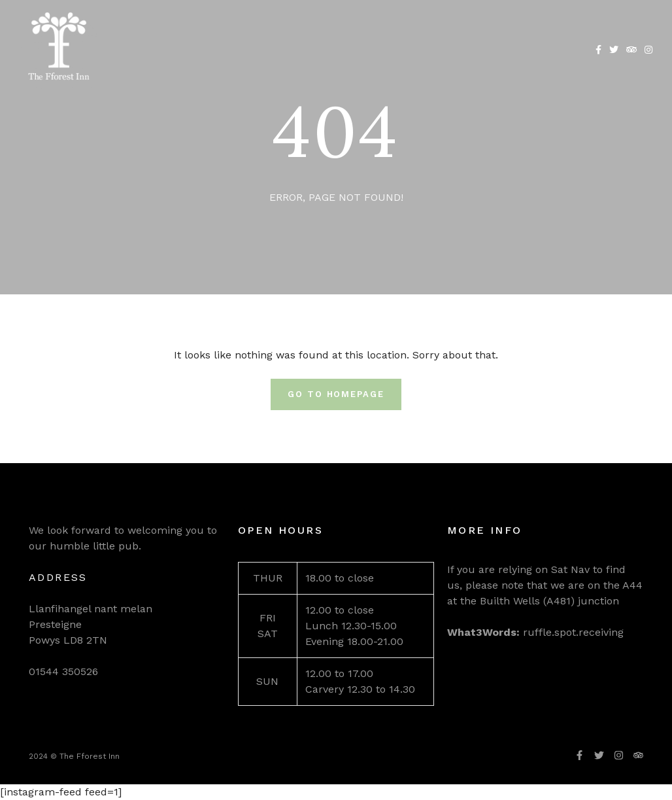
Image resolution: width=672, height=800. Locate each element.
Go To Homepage (336, 394)
